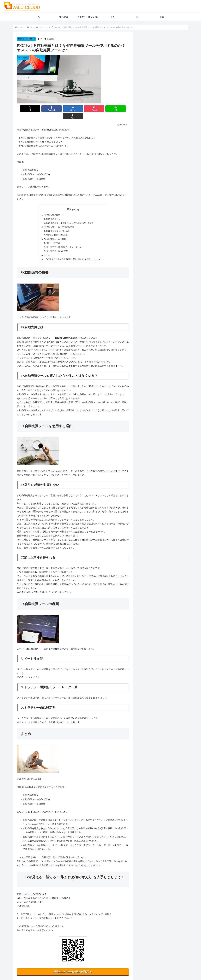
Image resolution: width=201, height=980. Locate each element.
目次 (69, 202)
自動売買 (49, 39)
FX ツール (23, 39)
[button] (120, 109)
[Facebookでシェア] (45, 109)
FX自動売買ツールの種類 (55, 231)
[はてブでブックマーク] (64, 109)
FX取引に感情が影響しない (58, 223)
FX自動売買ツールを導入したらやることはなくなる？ (70, 215)
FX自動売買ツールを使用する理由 (59, 219)
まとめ (47, 247)
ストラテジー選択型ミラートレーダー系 (64, 239)
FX (32, 39)
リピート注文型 (53, 235)
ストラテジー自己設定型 (57, 243)
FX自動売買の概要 (52, 207)
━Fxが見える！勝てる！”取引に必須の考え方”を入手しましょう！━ (74, 252)
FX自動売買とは (53, 211)
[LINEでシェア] (101, 109)
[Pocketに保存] (82, 109)
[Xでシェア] (26, 109)
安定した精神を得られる (57, 227)
